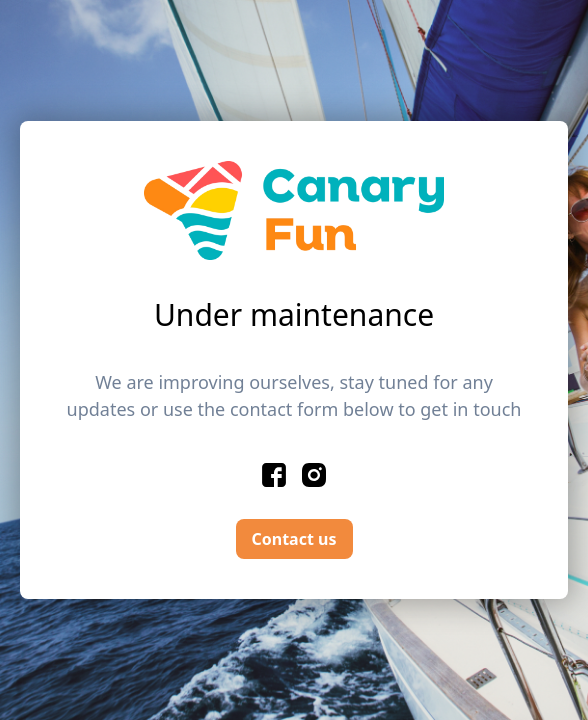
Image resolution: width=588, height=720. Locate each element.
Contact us (294, 539)
